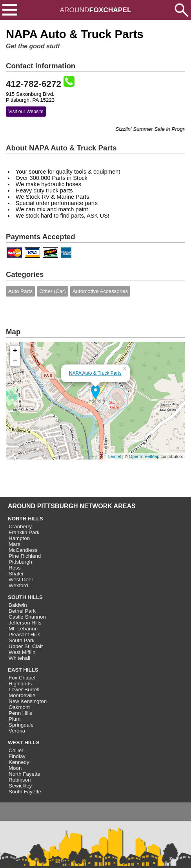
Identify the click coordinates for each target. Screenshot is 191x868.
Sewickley (20, 786)
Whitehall (19, 658)
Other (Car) (52, 291)
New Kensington (28, 701)
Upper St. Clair (26, 646)
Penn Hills (20, 713)
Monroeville (22, 695)
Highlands (20, 684)
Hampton (19, 538)
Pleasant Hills (25, 635)
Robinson (20, 780)
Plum (15, 719)
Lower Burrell (24, 689)
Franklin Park (24, 532)
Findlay (17, 756)
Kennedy (19, 762)
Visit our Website (26, 112)
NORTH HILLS (25, 519)
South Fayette (25, 792)
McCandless (23, 550)
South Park (22, 640)
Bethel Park (22, 611)
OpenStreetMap (144, 456)
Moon (15, 768)
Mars (15, 544)
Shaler (16, 574)
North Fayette (25, 774)
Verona (17, 731)
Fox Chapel (22, 678)
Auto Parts (20, 291)
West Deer (21, 580)
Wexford (18, 585)
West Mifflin (22, 652)
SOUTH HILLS (25, 597)
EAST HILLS (23, 670)
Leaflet (115, 456)
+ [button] (15, 351)
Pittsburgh (20, 562)
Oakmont (19, 707)
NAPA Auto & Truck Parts (95, 373)
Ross (15, 568)
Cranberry (20, 526)
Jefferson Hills (25, 623)
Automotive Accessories (100, 291)
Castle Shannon (27, 617)
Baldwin (18, 605)
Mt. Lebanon (23, 629)
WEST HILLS (24, 743)
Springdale (21, 725)
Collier (16, 750)
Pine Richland (25, 556)
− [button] (15, 361)
